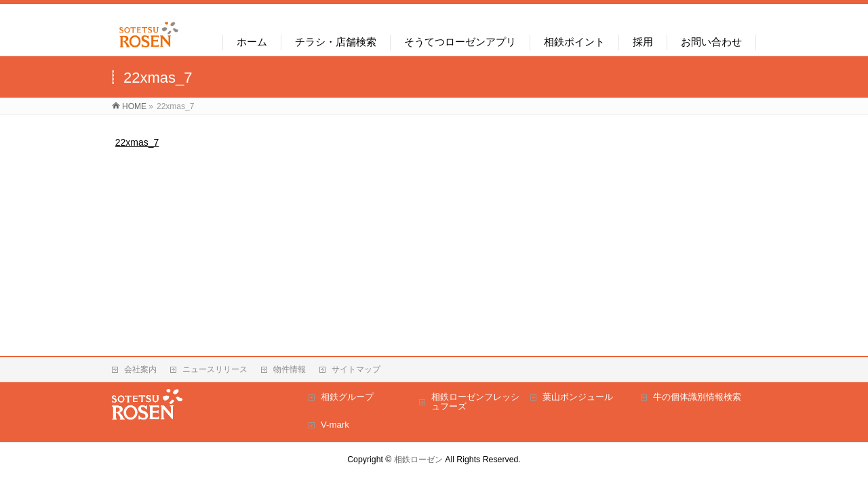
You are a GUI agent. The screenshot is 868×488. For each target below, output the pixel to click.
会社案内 (140, 369)
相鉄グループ (347, 397)
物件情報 (290, 369)
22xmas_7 (137, 142)
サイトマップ (356, 369)
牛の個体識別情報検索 (697, 397)
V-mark (335, 425)
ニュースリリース (215, 369)
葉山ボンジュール (578, 397)
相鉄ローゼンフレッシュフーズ (475, 402)
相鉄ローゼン (418, 460)
